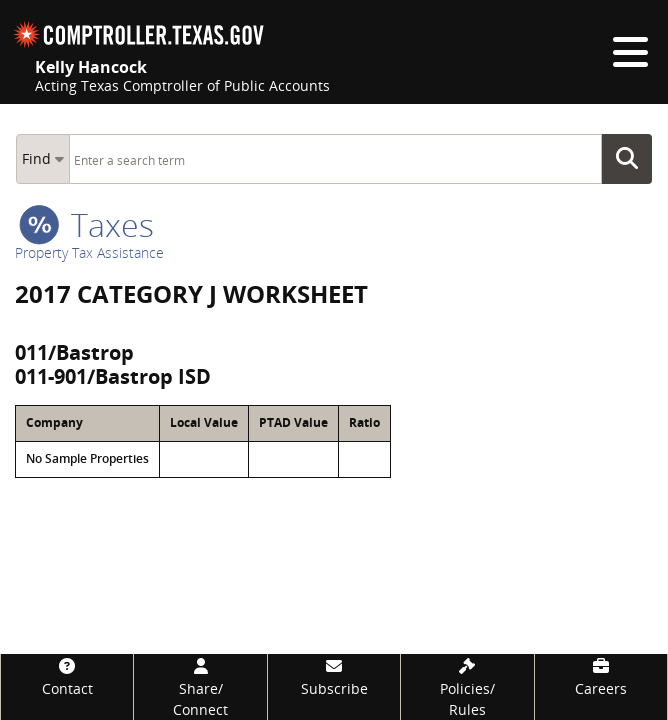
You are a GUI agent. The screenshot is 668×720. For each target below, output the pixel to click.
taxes (86, 224)
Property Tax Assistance (89, 252)
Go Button (633, 159)
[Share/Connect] (200, 687)
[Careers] (601, 676)
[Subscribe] (334, 676)
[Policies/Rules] (467, 687)
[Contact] (67, 676)
